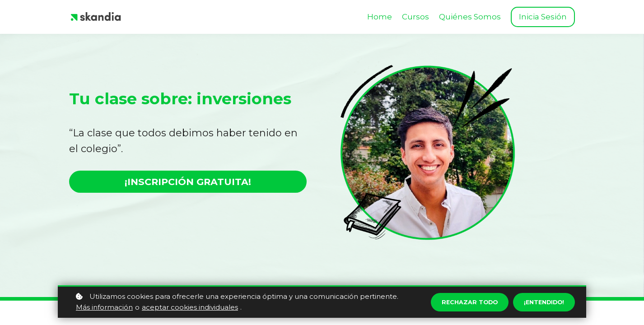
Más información (104, 307)
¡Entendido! (541, 302)
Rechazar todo (462, 302)
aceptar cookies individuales (190, 307)
